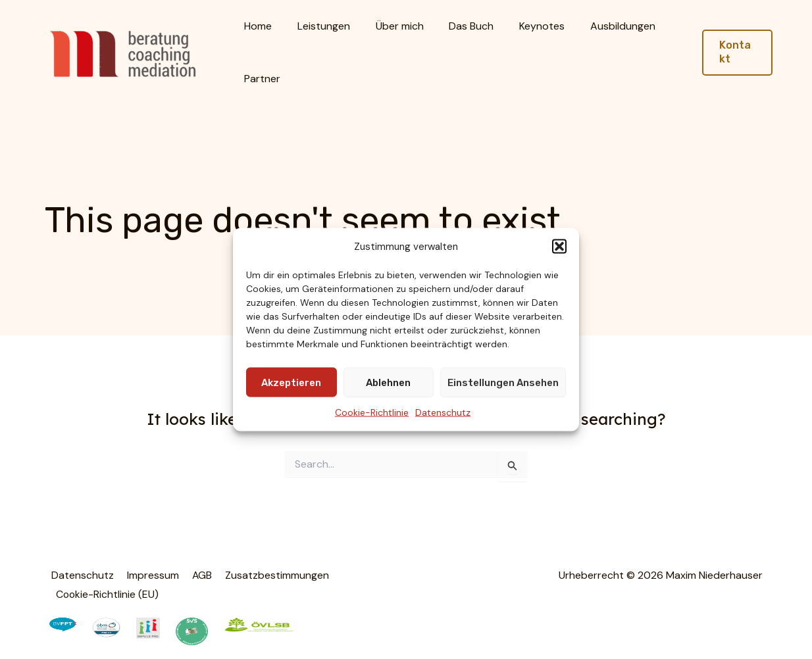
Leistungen (317, 26)
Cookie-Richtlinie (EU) (107, 593)
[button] (559, 247)
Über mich (389, 26)
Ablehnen (388, 383)
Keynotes (522, 26)
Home (256, 26)
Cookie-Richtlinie (372, 412)
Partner (260, 79)
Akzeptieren (291, 383)
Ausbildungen (598, 26)
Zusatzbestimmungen (268, 575)
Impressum (148, 575)
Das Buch (456, 26)
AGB (195, 575)
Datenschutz (443, 412)
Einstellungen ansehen (503, 383)
